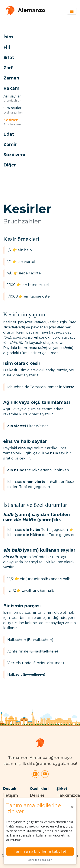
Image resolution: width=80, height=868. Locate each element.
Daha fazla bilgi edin (40, 860)
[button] (35, 37)
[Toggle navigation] (72, 11)
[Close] (72, 807)
